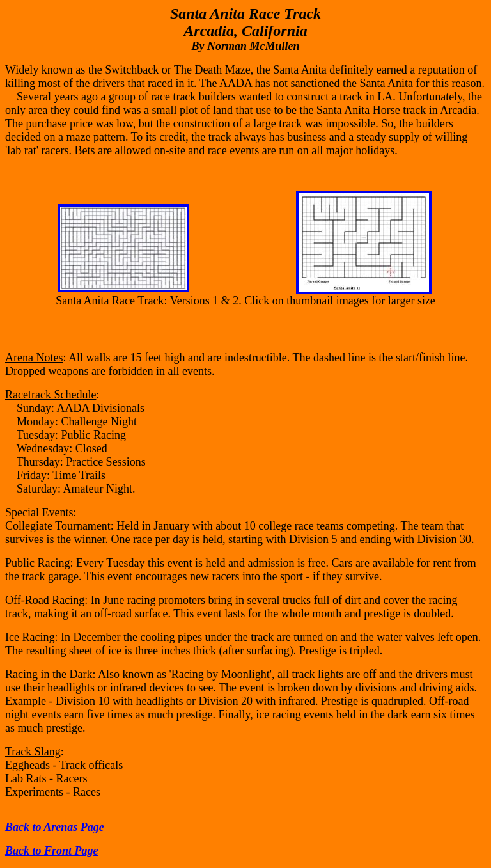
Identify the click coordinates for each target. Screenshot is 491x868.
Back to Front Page (52, 851)
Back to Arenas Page (55, 827)
